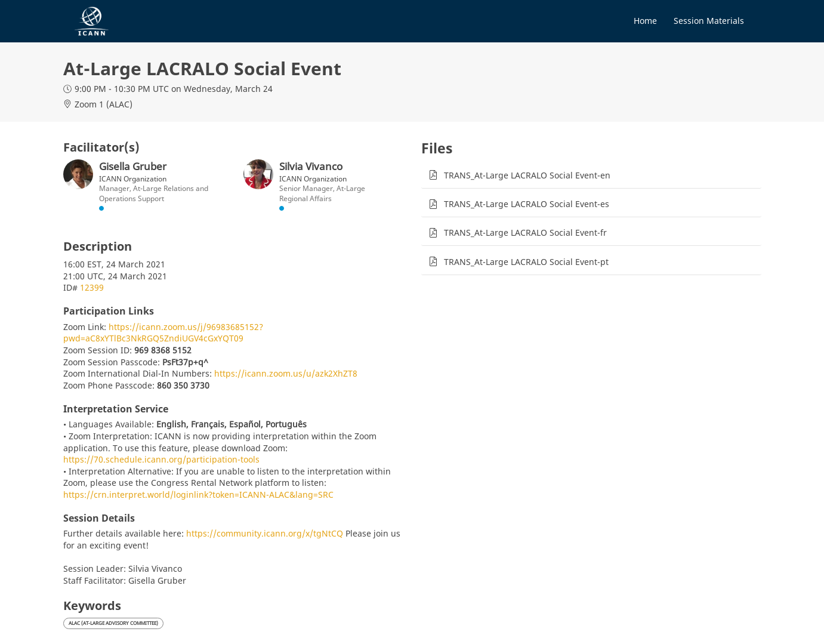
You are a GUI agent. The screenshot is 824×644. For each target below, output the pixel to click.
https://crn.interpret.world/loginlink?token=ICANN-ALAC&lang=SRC (198, 494)
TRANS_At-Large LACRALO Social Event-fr (525, 232)
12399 (92, 287)
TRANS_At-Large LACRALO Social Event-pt (526, 262)
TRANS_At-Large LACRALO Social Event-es (527, 204)
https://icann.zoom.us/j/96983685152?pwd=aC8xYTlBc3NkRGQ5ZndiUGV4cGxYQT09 (163, 333)
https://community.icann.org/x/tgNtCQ (265, 533)
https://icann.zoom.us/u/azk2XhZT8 (286, 373)
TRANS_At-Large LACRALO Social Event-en (527, 175)
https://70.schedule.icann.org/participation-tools (161, 459)
